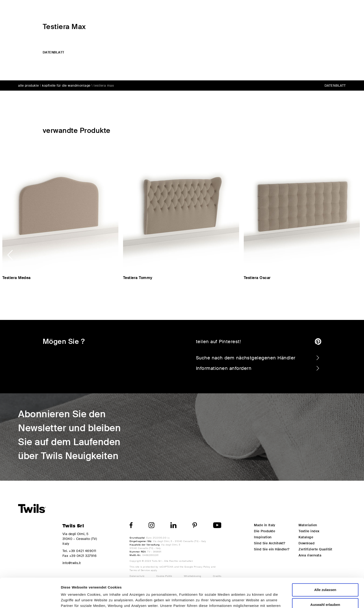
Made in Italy (265, 525)
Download (307, 543)
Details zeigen (247, 599)
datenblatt (54, 52)
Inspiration (281, 10)
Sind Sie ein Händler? (272, 549)
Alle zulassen (325, 562)
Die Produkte (221, 10)
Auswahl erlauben (325, 577)
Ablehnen (325, 592)
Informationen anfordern (258, 368)
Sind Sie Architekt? (270, 543)
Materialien (308, 525)
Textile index (309, 531)
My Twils (311, 10)
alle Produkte (28, 85)
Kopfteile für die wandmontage (66, 85)
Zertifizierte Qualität (315, 549)
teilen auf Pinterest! (259, 342)
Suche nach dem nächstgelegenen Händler (258, 358)
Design (252, 10)
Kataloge (306, 537)
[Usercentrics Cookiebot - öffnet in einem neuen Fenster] (30, 599)
